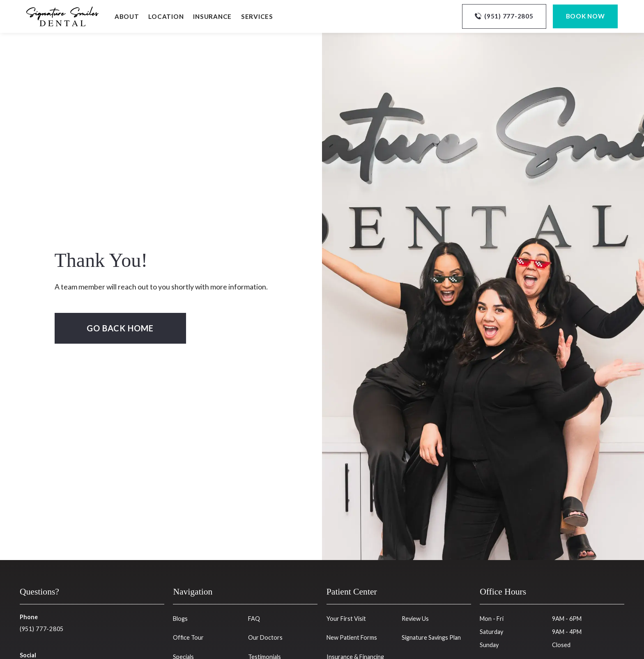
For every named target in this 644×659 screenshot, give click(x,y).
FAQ (254, 619)
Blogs (180, 619)
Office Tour (188, 637)
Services (257, 16)
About (127, 16)
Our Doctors (265, 637)
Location (166, 16)
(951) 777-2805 (42, 629)
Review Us (415, 619)
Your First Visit (346, 619)
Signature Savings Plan (431, 637)
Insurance (212, 16)
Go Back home (120, 328)
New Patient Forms (352, 637)
